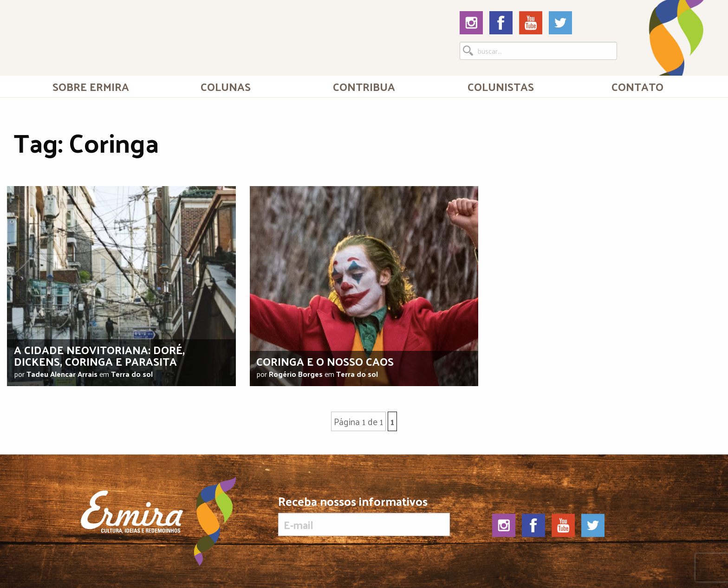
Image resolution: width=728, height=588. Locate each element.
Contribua (364, 86)
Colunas (226, 86)
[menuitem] (91, 86)
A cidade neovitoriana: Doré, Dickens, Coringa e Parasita (99, 355)
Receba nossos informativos (364, 516)
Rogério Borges (296, 374)
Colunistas (501, 86)
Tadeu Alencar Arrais (62, 374)
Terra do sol (132, 374)
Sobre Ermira (91, 86)
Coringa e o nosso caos (325, 361)
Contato (637, 86)
